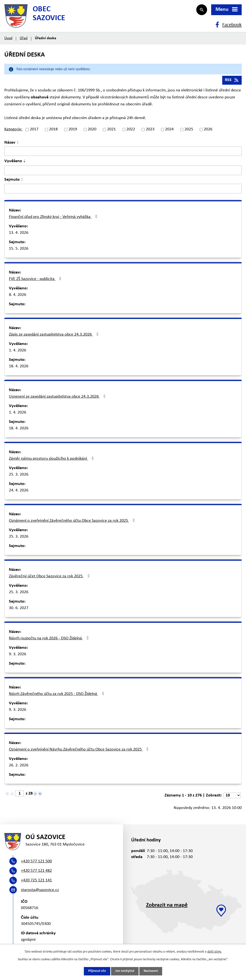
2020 (92, 130)
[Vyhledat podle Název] (123, 152)
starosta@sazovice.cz (40, 891)
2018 (53, 130)
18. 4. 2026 (19, 367)
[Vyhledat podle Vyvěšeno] (123, 171)
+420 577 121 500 (36, 862)
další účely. (215, 952)
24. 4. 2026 (19, 491)
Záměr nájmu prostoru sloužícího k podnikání (52, 459)
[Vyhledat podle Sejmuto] (123, 189)
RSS (232, 81)
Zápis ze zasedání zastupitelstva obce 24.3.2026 (55, 335)
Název (10, 143)
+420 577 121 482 (36, 872)
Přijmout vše (97, 971)
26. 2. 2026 (19, 766)
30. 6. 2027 (19, 609)
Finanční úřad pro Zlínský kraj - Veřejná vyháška (54, 218)
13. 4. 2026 (19, 234)
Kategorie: (13, 130)
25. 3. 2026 (19, 475)
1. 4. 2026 (18, 351)
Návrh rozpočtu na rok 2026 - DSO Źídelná (50, 639)
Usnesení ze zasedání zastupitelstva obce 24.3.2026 (58, 397)
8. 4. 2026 (18, 296)
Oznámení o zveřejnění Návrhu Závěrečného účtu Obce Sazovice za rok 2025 (80, 750)
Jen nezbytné (125, 971)
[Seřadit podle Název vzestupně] (18, 142)
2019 (73, 130)
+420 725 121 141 (36, 881)
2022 (131, 130)
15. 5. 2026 (19, 250)
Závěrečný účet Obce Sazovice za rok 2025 (50, 577)
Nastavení (151, 971)
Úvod (8, 39)
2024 (169, 130)
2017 (34, 130)
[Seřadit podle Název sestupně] (18, 144)
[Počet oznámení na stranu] (232, 796)
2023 (150, 130)
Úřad (24, 39)
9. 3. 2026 (18, 655)
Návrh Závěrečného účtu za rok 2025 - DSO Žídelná (57, 695)
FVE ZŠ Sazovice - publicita (36, 280)
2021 (111, 130)
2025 (189, 130)
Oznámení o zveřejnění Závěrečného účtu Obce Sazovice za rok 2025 (73, 522)
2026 (208, 130)
